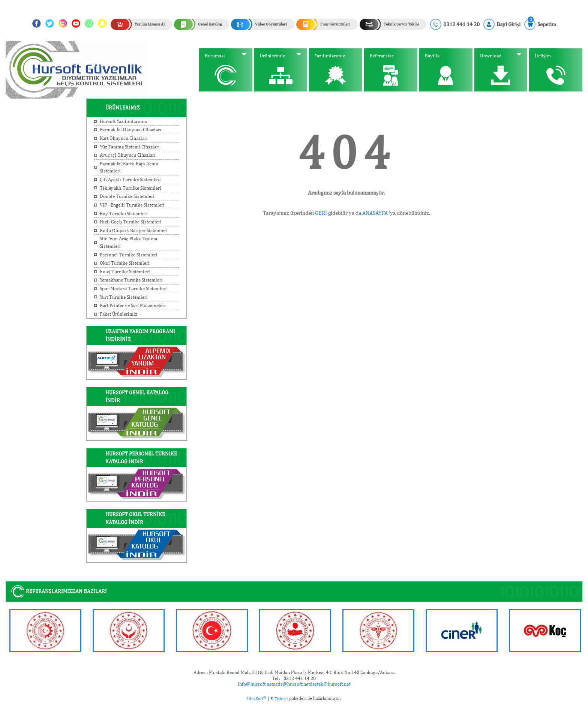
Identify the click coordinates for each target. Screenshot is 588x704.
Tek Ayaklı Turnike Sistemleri (130, 188)
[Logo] (76, 69)
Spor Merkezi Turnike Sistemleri (133, 288)
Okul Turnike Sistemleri (125, 263)
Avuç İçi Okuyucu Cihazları (128, 155)
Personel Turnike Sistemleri (129, 255)
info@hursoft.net (255, 684)
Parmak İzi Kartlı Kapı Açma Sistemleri (129, 167)
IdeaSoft (257, 698)
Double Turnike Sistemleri (127, 196)
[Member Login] (502, 24)
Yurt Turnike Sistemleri (124, 297)
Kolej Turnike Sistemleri (125, 272)
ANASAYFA (375, 213)
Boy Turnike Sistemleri (124, 213)
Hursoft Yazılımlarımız (123, 121)
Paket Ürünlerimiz (118, 314)
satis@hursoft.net (291, 684)
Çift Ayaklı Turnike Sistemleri (130, 179)
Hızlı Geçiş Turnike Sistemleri (131, 222)
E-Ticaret (279, 699)
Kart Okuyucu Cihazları (124, 138)
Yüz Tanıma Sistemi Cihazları (130, 147)
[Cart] (540, 24)
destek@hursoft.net (330, 684)
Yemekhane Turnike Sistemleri (131, 280)
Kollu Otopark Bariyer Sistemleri (134, 230)
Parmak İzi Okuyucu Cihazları (130, 130)
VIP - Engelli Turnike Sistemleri (132, 205)
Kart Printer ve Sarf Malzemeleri (133, 305)
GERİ (321, 213)
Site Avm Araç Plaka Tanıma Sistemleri (128, 242)
